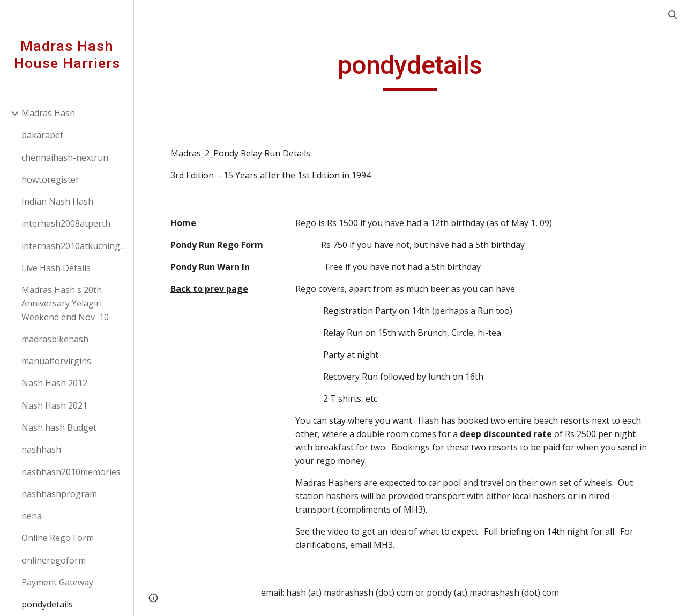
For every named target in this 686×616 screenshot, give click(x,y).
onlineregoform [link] (54, 560)
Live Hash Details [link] (56, 268)
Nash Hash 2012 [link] (54, 383)
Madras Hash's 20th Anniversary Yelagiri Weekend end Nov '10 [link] (65, 303)
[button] (673, 15)
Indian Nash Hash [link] (57, 201)
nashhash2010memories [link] (71, 472)
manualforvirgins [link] (56, 361)
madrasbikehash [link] (55, 339)
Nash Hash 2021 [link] (54, 405)
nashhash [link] (41, 449)
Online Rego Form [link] (58, 538)
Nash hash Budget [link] (59, 427)
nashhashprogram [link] (59, 494)
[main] (410, 70)
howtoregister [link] (50, 179)
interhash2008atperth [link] (66, 223)
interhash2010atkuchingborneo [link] (74, 246)
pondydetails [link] (47, 604)
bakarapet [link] (42, 135)
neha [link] (32, 516)
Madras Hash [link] (48, 113)
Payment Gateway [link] (57, 582)
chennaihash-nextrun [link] (65, 157)
